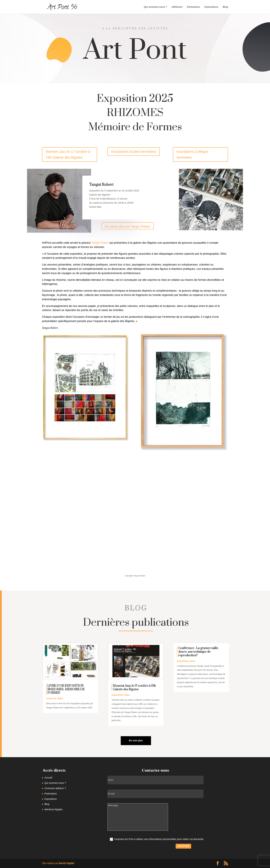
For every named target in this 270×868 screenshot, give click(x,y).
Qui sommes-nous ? (155, 7)
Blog (225, 7)
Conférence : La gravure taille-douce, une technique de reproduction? (199, 652)
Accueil (48, 778)
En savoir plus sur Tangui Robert (128, 226)
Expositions (211, 7)
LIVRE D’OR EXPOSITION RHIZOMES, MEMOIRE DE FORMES (66, 689)
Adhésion (177, 7)
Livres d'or (51, 699)
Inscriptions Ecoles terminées (134, 152)
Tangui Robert (100, 243)
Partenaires (193, 7)
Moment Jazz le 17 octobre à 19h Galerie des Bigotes (68, 154)
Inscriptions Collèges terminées (193, 154)
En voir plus (136, 740)
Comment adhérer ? (55, 788)
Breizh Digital (66, 863)
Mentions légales (53, 809)
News (60, 699)
